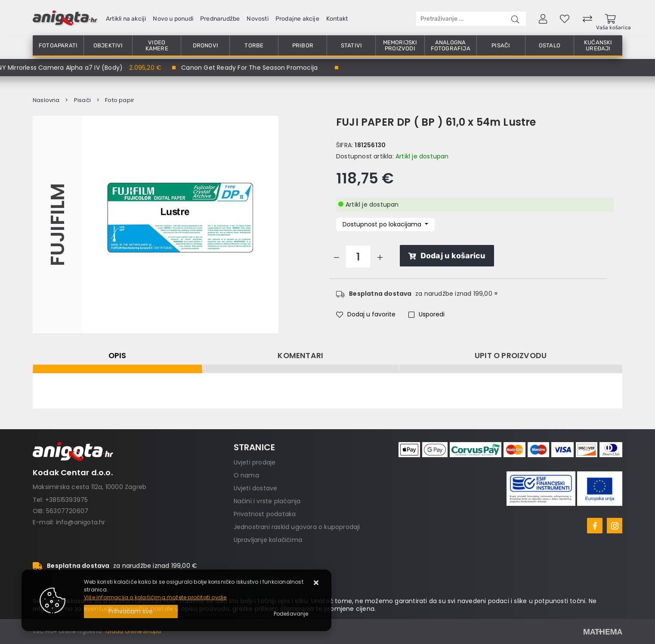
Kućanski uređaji (598, 45)
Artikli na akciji (126, 19)
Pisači (501, 45)
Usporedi (426, 314)
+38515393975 (66, 500)
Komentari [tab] (300, 356)
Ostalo (550, 45)
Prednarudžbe (220, 19)
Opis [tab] (117, 356)
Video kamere (157, 45)
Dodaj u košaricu (447, 256)
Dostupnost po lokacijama (383, 224)
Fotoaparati (58, 45)
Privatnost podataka (265, 514)
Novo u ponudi (173, 19)
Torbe (254, 45)
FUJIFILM (57, 225)
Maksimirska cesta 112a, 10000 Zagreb (90, 487)
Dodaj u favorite (366, 314)
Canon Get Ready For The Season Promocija (249, 68)
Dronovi (205, 45)
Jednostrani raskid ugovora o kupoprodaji (297, 527)
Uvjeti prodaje (255, 462)
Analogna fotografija (451, 45)
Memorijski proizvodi (400, 45)
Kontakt (337, 19)
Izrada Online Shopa (133, 631)
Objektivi (108, 45)
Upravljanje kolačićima (268, 540)
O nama (246, 475)
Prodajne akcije (297, 19)
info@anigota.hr (81, 522)
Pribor (303, 45)
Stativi (351, 45)
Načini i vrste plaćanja (267, 501)
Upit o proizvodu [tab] (511, 356)
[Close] (131, 611)
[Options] (291, 614)
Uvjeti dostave (256, 488)
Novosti (257, 19)
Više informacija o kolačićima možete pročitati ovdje (155, 597)
